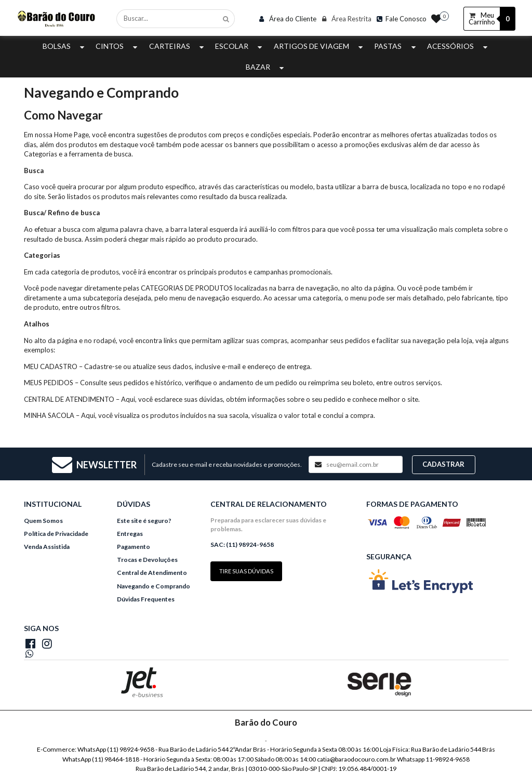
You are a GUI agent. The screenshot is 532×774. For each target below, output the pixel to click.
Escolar (240, 46)
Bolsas (65, 46)
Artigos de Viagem (320, 46)
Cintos (118, 46)
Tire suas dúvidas (246, 571)
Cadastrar (443, 464)
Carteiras (178, 46)
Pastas (396, 46)
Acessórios (458, 46)
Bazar (266, 67)
